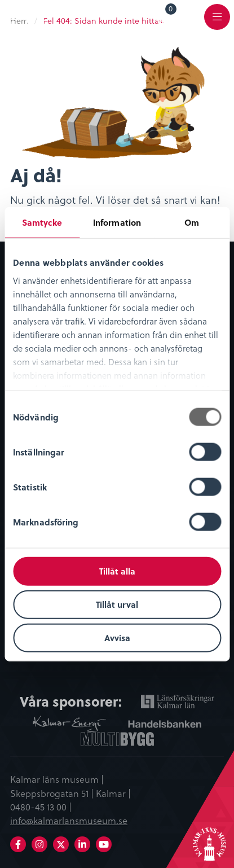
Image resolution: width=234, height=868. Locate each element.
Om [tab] (192, 222)
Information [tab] (117, 222)
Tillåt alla (117, 571)
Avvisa (117, 637)
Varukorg (171, 10)
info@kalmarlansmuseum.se (69, 820)
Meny (217, 23)
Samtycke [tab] (42, 222)
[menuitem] (163, 16)
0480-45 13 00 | (41, 806)
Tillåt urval (117, 604)
